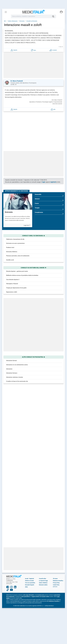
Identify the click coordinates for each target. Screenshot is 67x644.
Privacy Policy (56, 469)
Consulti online (43, 465)
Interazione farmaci (12, 335)
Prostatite (23, 390)
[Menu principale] (6, 12)
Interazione (9, 343)
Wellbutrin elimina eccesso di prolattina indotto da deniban (22, 249)
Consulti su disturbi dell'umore (33, 242)
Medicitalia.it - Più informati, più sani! (34, 12)
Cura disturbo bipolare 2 (13, 253)
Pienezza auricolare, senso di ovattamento (18, 230)
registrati (53, 156)
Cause (49, 178)
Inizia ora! (57, 119)
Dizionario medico (43, 471)
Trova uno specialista (30, 469)
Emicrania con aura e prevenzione (15, 217)
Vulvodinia (23, 419)
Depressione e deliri (12, 266)
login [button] (44, 156)
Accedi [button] (27, 465)
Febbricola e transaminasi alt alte (15, 213)
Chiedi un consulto (29, 467)
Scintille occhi (10, 234)
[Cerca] (54, 16)
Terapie (49, 183)
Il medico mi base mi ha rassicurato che (17, 355)
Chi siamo (55, 465)
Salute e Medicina (43, 469)
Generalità (49, 169)
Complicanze (49, 187)
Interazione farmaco (12, 347)
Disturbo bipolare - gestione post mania (17, 245)
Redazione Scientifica (58, 467)
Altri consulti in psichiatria (33, 331)
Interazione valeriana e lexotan (15, 351)
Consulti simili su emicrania (33, 210)
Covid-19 (23, 409)
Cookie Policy (56, 471)
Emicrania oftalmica (12, 226)
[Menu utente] (61, 12)
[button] (14, 50)
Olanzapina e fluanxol (12, 258)
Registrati (32, 465)
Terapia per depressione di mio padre (16, 262)
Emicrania (9, 186)
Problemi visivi (10, 221)
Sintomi (49, 174)
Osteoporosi (24, 399)
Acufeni (22, 380)
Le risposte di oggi (43, 467)
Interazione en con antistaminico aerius (17, 339)
